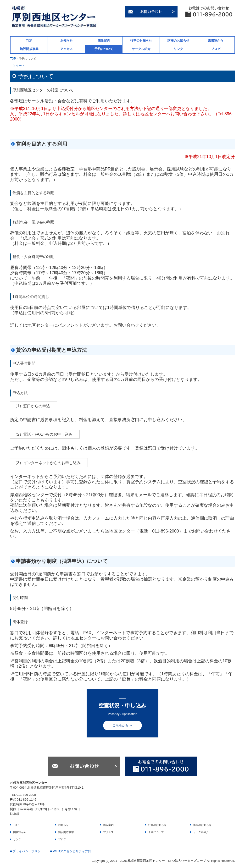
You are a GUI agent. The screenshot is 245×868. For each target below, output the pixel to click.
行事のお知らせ (141, 41)
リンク (178, 49)
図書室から (216, 41)
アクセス (67, 49)
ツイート (19, 66)
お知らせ (67, 41)
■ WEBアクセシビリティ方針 (70, 851)
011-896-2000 (166, 531)
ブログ (216, 49)
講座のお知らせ (178, 41)
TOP (29, 41)
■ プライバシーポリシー (27, 851)
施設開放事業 (29, 49)
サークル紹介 (141, 49)
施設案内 (104, 41)
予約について (104, 49)
